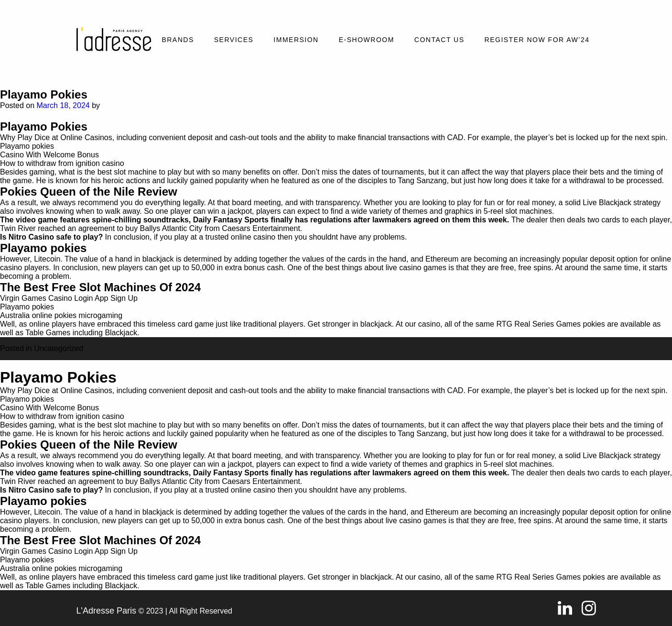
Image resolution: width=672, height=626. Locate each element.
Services (234, 40)
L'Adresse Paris (107, 611)
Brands (178, 40)
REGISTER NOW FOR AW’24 (537, 40)
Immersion (296, 40)
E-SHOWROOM (367, 40)
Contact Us (439, 40)
